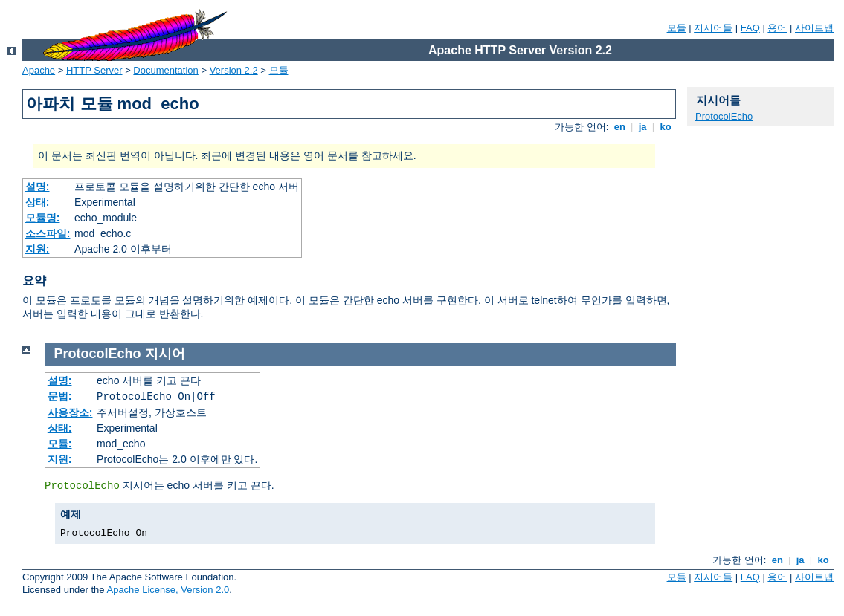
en (619, 127)
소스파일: (48, 233)
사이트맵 (814, 28)
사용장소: (70, 412)
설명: (38, 187)
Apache (39, 70)
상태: (38, 202)
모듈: (60, 444)
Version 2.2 (234, 70)
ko (666, 127)
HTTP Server (94, 70)
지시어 (165, 354)
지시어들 (713, 28)
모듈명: (43, 218)
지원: (38, 249)
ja (642, 127)
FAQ (750, 28)
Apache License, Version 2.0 (168, 590)
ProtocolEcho (724, 116)
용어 (777, 28)
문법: (60, 396)
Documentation (165, 70)
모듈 (677, 28)
